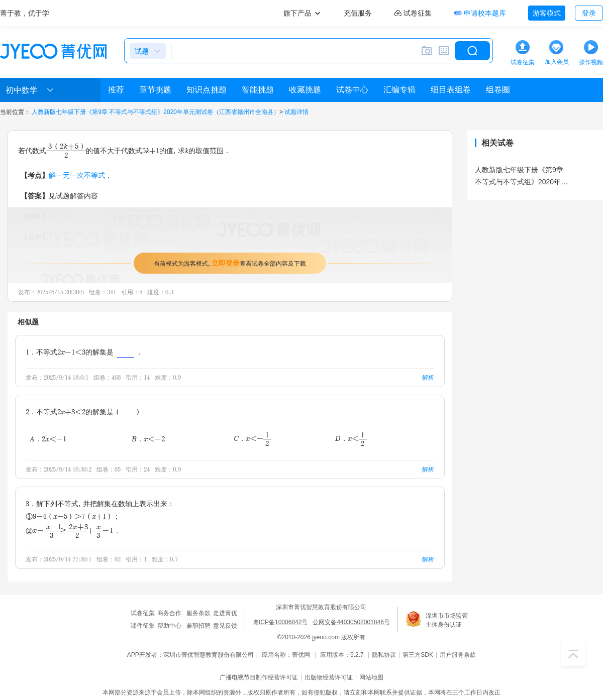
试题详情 (296, 112)
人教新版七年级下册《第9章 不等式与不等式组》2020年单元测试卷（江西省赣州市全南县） (156, 112)
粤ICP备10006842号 (280, 622)
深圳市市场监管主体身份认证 (447, 620)
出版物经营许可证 (329, 677)
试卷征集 (143, 613)
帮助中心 (169, 626)
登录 (589, 13)
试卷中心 (352, 90)
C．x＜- (253, 439)
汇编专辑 (399, 90)
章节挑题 (155, 90)
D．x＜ (351, 439)
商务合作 (169, 613)
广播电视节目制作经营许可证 (259, 677)
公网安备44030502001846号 (351, 622)
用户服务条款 (458, 655)
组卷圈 (498, 90)
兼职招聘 (198, 626)
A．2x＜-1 (48, 439)
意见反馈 (225, 626)
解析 (428, 377)
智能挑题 (258, 90)
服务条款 (198, 613)
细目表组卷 (451, 90)
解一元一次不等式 (77, 175)
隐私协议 (384, 655)
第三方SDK (418, 655)
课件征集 (143, 626)
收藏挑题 (305, 90)
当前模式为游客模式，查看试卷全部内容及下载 (230, 263)
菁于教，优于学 (25, 13)
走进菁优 (225, 613)
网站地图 (371, 677)
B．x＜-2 (148, 439)
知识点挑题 (207, 90)
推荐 (116, 90)
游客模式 (547, 13)
